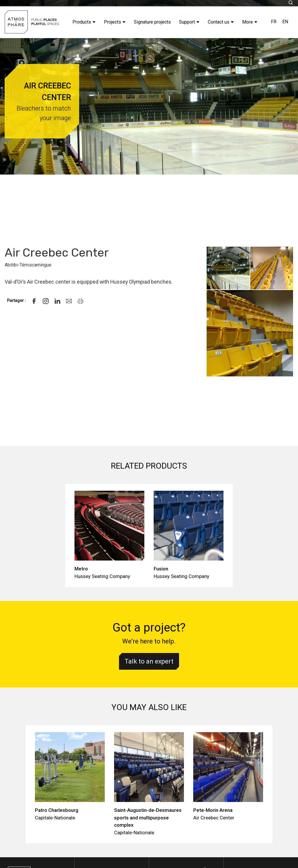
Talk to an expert (149, 661)
